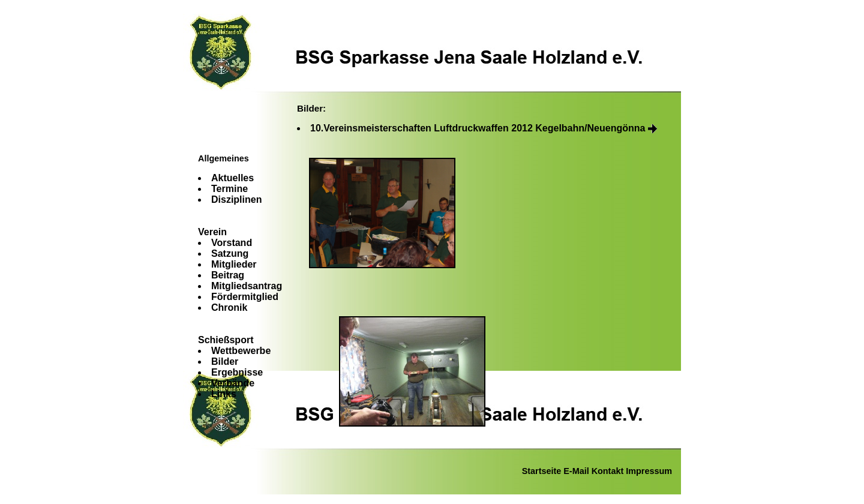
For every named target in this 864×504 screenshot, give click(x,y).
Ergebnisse (237, 372)
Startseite (542, 471)
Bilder (225, 361)
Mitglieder (234, 264)
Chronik (229, 307)
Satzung (230, 253)
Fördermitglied (245, 297)
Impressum (649, 471)
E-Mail (576, 471)
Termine (229, 189)
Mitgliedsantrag (247, 286)
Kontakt (608, 471)
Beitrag (228, 275)
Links (224, 394)
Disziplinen (236, 199)
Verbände (233, 383)
